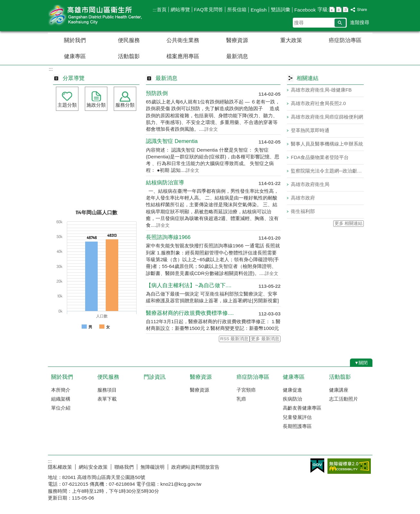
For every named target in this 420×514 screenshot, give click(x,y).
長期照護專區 (297, 426)
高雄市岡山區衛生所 (102, 16)
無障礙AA (349, 466)
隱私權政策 (60, 467)
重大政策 (291, 40)
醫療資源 (237, 40)
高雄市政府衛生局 (310, 184)
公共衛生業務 (183, 40)
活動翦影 (129, 56)
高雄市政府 (303, 198)
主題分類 (67, 105)
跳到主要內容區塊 (3, 3)
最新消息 (237, 56)
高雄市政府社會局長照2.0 (318, 103)
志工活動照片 (344, 399)
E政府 (317, 466)
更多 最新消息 (265, 339)
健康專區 (75, 56)
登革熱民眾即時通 (310, 130)
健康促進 (292, 390)
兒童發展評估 (297, 417)
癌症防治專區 (345, 40)
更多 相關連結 (349, 223)
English (259, 10)
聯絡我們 (124, 467)
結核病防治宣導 (165, 183)
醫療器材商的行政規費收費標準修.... (190, 313)
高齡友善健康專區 (302, 408)
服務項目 (107, 390)
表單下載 (107, 399)
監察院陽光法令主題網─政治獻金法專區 (327, 171)
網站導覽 (180, 9)
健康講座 (339, 390)
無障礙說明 (152, 467)
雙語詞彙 (281, 9)
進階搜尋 (360, 22)
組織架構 (61, 399)
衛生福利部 (303, 211)
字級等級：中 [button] (339, 9)
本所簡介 (61, 390)
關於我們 (75, 40)
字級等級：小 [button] (332, 9)
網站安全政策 (93, 467)
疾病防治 (292, 399)
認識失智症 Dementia (172, 141)
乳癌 (241, 399)
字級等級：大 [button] (346, 9)
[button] (340, 23)
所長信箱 (237, 9)
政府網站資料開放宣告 (195, 467)
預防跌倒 (157, 93)
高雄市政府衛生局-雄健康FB (321, 90)
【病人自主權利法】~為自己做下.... (189, 285)
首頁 (162, 9)
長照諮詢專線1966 (168, 237)
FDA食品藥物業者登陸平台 (320, 157)
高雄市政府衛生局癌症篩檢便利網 (327, 117)
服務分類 (125, 105)
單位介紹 (61, 408)
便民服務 (129, 40)
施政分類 (96, 105)
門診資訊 (155, 377)
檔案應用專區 (183, 56)
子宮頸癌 (246, 390)
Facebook (305, 10)
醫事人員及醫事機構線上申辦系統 (327, 144)
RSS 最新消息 (234, 339)
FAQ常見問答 (209, 9)
